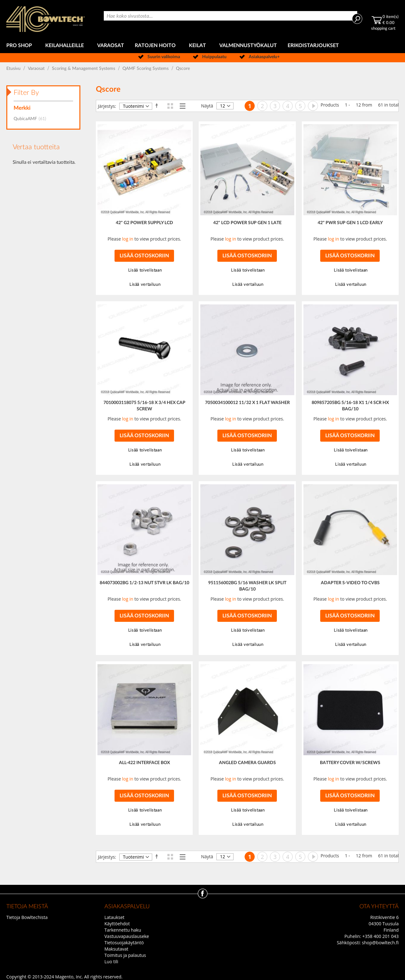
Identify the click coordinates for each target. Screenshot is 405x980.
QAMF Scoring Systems (146, 69)
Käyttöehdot (117, 924)
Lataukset (114, 917)
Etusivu (14, 69)
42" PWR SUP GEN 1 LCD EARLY (350, 223)
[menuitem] (20, 46)
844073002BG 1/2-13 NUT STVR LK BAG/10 (144, 583)
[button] (144, 270)
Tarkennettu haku (123, 930)
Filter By (26, 93)
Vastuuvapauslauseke (127, 936)
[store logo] (46, 19)
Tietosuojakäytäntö (124, 943)
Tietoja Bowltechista (27, 917)
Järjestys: (107, 106)
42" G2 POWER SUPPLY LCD (144, 223)
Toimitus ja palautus (125, 955)
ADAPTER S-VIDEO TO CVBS (350, 583)
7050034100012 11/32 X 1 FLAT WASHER (247, 403)
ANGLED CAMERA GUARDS (247, 763)
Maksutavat (116, 949)
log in (128, 239)
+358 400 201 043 (380, 936)
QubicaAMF (32, 119)
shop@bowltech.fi (380, 943)
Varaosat (37, 69)
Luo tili (111, 962)
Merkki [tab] (22, 108)
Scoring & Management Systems (84, 69)
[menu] (202, 46)
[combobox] (231, 16)
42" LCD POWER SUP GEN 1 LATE (247, 223)
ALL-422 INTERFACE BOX (144, 763)
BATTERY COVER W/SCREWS (350, 763)
